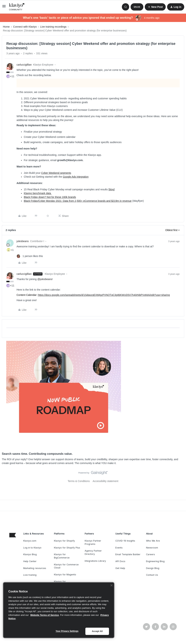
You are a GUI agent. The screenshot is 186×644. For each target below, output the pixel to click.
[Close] (112, 585)
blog (112, 189)
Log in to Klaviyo (32, 548)
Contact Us (152, 575)
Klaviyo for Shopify (64, 541)
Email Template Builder (128, 554)
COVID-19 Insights (125, 541)
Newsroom (152, 548)
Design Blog (153, 568)
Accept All (97, 631)
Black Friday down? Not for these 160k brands (50, 197)
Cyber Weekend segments (56, 173)
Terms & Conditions (79, 481)
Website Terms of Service (45, 615)
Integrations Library (95, 561)
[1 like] (30, 256)
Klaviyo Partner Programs (93, 542)
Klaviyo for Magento (65, 575)
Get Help (120, 568)
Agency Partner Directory (93, 552)
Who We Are (153, 541)
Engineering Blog (155, 561)
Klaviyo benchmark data (38, 193)
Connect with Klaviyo (25, 27)
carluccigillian (24, 65)
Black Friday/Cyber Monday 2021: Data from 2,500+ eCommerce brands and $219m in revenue (78, 201)
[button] (4, 7)
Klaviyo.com (30, 541)
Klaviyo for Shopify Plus (67, 548)
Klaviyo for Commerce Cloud (66, 566)
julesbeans (23, 241)
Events (119, 548)
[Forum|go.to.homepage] (17, 7)
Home (6, 27)
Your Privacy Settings (67, 631)
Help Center (30, 561)
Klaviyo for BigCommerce (62, 556)
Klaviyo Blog (30, 554)
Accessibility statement (106, 481)
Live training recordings (53, 27)
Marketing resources (35, 568)
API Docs (120, 561)
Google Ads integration (76, 177)
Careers (150, 554)
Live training (30, 575)
